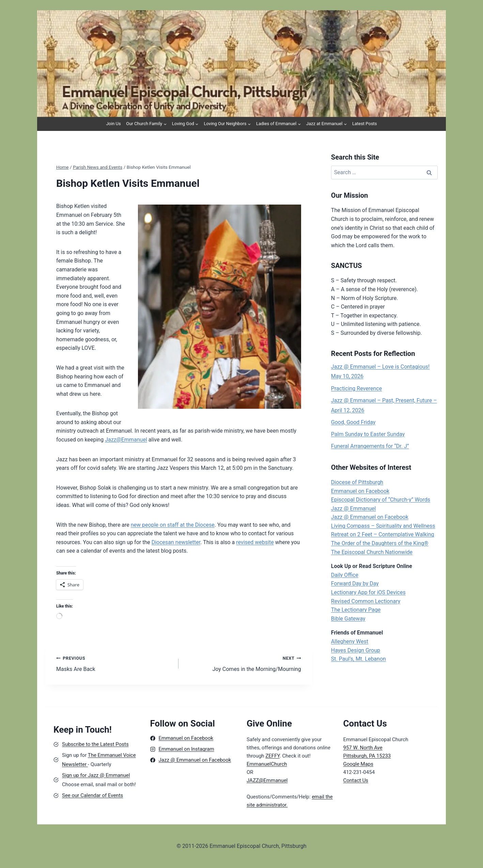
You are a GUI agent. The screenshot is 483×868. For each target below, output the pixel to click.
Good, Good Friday (353, 422)
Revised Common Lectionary (366, 601)
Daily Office (345, 575)
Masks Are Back (115, 663)
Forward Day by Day (355, 583)
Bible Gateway (348, 619)
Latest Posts (365, 124)
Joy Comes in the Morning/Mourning (242, 663)
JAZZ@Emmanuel (267, 780)
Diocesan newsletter (176, 542)
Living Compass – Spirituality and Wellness (383, 526)
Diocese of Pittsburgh (357, 482)
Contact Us (356, 780)
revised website (255, 542)
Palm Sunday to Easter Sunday (368, 434)
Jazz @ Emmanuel (354, 508)
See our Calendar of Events (92, 795)
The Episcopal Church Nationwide (372, 552)
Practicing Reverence (356, 388)
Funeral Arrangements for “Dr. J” (370, 446)
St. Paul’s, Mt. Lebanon (359, 659)
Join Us (113, 124)
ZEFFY (272, 756)
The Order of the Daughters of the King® (380, 543)
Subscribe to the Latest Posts (95, 744)
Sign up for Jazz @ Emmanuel (96, 775)
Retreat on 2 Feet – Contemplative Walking (383, 534)
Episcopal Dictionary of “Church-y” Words (381, 500)
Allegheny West (350, 641)
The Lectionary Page (356, 610)
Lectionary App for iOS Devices (368, 592)
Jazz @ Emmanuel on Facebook (370, 517)
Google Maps (359, 764)
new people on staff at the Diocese (173, 525)
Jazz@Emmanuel (126, 440)
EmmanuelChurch (267, 764)
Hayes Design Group (356, 650)
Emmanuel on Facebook (360, 491)
